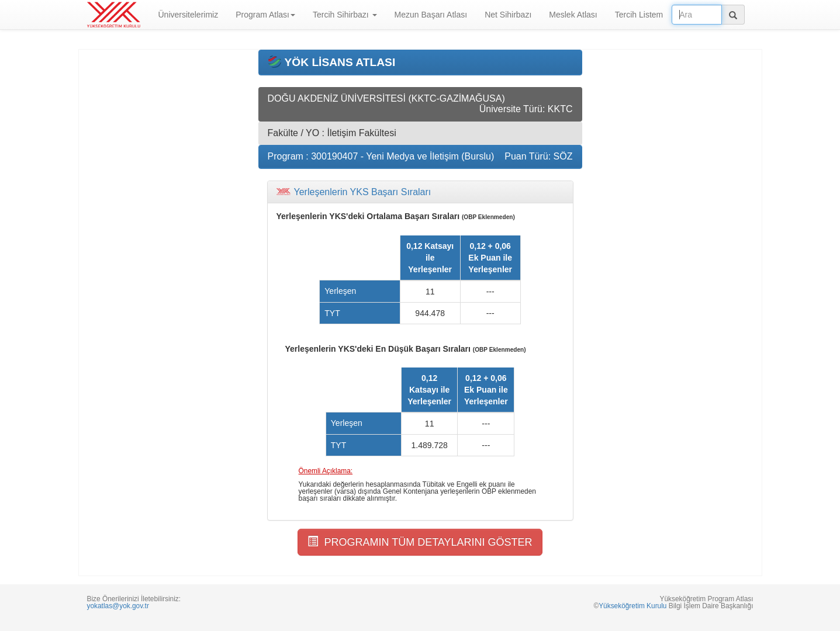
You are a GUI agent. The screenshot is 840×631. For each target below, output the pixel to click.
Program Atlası (265, 15)
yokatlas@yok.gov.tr (118, 606)
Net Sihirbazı (508, 15)
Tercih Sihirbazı (345, 15)
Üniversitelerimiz (189, 15)
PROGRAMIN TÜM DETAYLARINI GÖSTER (420, 542)
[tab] (420, 192)
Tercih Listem (639, 15)
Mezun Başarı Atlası (431, 15)
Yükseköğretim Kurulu (632, 606)
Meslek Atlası (573, 15)
